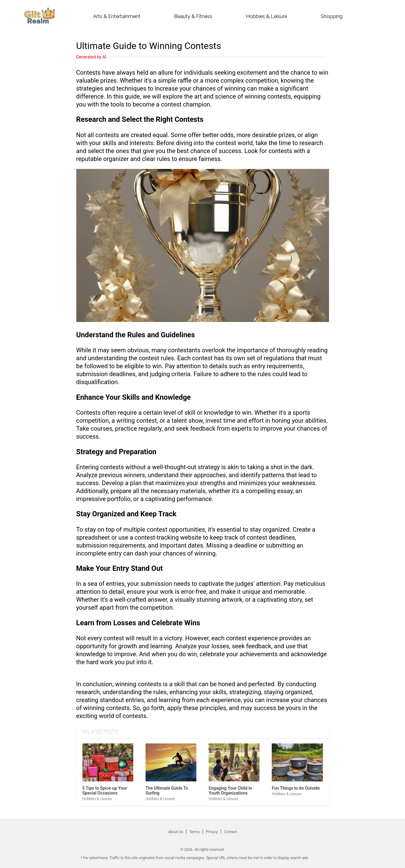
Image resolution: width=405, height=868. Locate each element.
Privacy (212, 832)
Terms (195, 832)
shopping (332, 17)
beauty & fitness (193, 17)
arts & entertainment (117, 17)
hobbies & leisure (267, 17)
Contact (230, 832)
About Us (176, 832)
